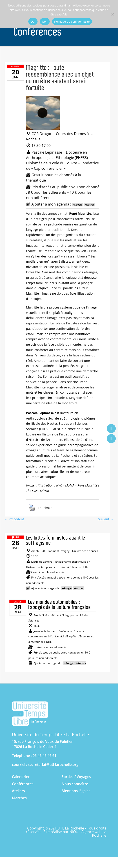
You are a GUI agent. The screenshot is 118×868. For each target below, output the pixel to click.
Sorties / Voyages (76, 777)
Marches (19, 798)
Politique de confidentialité (72, 22)
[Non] (112, 14)
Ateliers (18, 791)
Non (45, 22)
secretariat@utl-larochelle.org (53, 765)
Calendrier (21, 777)
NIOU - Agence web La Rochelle (88, 834)
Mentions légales (76, 791)
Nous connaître (75, 784)
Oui (33, 22)
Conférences (23, 784)
